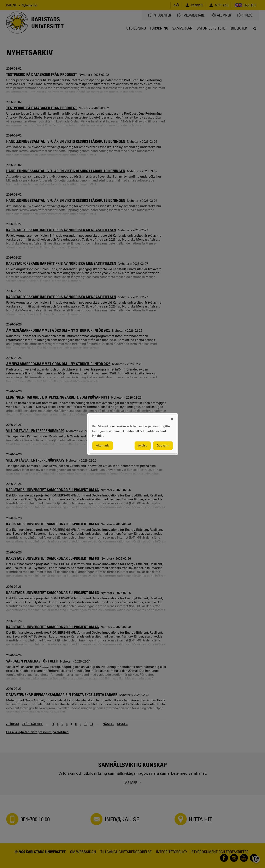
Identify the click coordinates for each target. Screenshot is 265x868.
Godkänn (163, 445)
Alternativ (103, 445)
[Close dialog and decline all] (172, 417)
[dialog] (133, 434)
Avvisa (143, 445)
